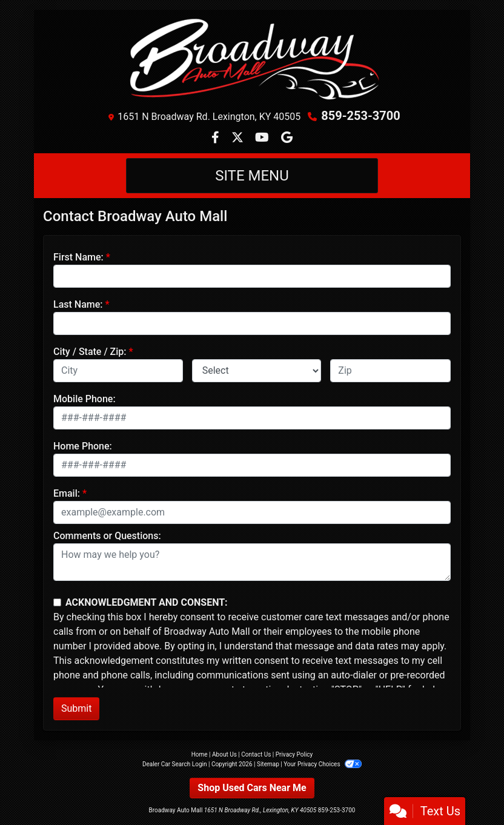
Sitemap (268, 764)
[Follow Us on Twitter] (239, 138)
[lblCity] (118, 371)
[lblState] (257, 371)
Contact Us (256, 754)
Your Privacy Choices (323, 764)
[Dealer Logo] (252, 60)
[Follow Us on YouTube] (263, 138)
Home (200, 754)
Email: (67, 493)
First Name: (78, 257)
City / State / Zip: (90, 352)
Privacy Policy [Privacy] (294, 754)
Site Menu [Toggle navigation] (252, 176)
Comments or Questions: (107, 536)
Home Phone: (83, 446)
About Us (224, 754)
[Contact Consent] (57, 602)
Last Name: (78, 304)
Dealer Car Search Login (175, 764)
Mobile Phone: (85, 399)
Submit (76, 708)
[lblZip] (390, 371)
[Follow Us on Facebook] (217, 138)
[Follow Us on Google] (287, 138)
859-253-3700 (361, 116)
